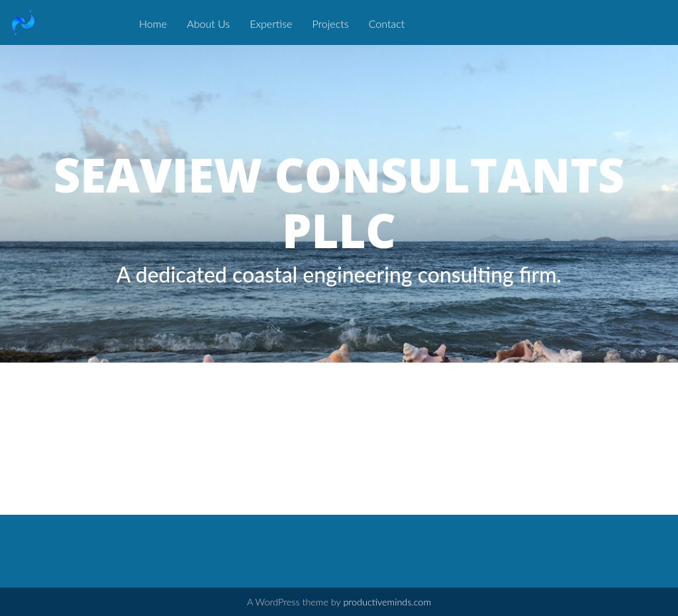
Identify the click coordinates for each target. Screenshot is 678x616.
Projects (331, 23)
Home (153, 23)
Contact (387, 23)
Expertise (271, 23)
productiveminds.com (387, 602)
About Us (208, 23)
